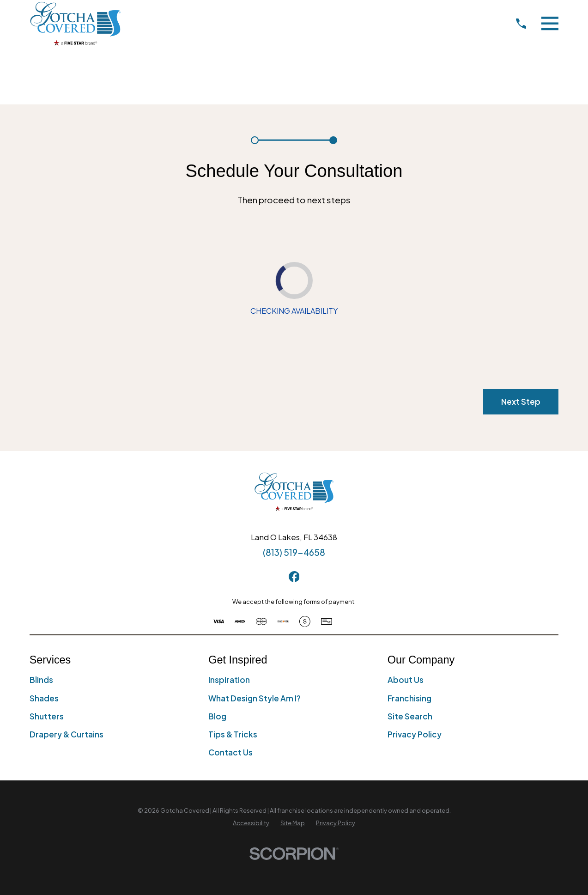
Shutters (47, 716)
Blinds (41, 680)
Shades (44, 698)
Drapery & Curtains (67, 734)
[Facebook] (294, 577)
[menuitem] (251, 823)
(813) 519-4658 (294, 552)
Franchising (409, 698)
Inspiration (229, 680)
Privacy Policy (415, 734)
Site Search (410, 716)
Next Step (521, 402)
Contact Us (230, 752)
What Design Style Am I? (255, 698)
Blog (217, 716)
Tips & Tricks (233, 734)
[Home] (75, 23)
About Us (406, 680)
